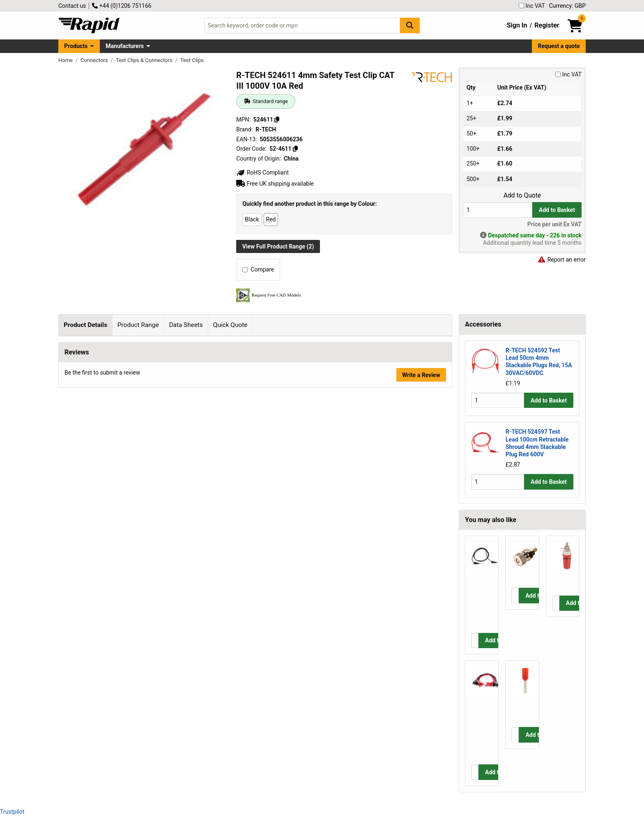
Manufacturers (125, 46)
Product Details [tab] (85, 325)
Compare (258, 269)
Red (271, 219)
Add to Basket (557, 210)
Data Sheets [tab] (186, 325)
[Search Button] (410, 25)
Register (547, 25)
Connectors (95, 60)
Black (252, 219)
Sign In (517, 25)
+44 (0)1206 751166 (122, 6)
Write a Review (421, 563)
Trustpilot (12, 812)
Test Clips (192, 60)
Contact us (72, 6)
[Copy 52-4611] (295, 149)
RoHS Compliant (262, 173)
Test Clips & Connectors (145, 60)
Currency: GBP (567, 6)
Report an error (561, 260)
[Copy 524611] (277, 120)
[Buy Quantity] (498, 210)
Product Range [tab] (138, 325)
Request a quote (559, 46)
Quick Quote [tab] (230, 325)
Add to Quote (522, 196)
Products (76, 46)
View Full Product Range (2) (278, 246)
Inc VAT (532, 6)
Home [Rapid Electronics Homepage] (66, 60)
